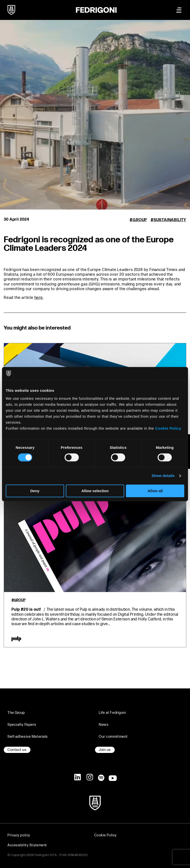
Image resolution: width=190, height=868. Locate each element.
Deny (35, 491)
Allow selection (95, 491)
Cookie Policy (168, 428)
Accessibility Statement (27, 845)
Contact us (17, 750)
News (104, 725)
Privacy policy (19, 835)
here (39, 298)
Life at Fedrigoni (112, 713)
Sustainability (170, 220)
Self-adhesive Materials (28, 737)
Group (140, 220)
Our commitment (113, 737)
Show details (163, 476)
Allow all (155, 491)
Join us (105, 750)
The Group (16, 713)
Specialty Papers (22, 725)
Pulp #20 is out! (26, 610)
